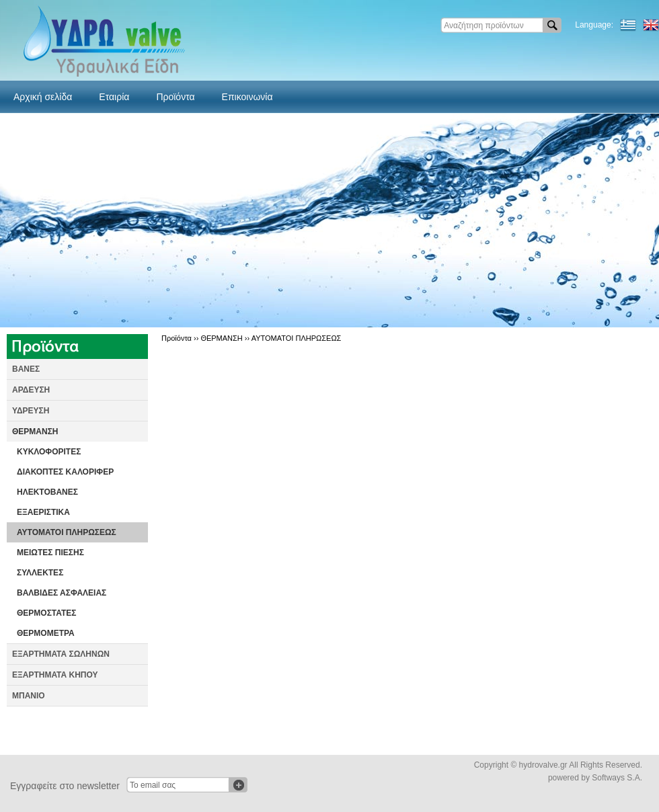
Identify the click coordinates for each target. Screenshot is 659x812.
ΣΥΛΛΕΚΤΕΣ (40, 573)
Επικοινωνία (247, 97)
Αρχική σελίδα (43, 97)
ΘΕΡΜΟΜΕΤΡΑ (46, 633)
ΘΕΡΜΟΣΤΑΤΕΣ (47, 613)
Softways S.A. (617, 778)
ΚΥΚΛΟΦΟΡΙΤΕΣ (49, 452)
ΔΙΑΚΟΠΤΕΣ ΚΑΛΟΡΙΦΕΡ (65, 472)
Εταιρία (114, 97)
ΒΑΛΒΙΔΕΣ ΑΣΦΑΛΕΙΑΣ (62, 593)
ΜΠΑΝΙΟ (29, 696)
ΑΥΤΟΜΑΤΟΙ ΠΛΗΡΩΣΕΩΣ (67, 532)
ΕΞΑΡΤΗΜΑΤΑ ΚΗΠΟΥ (55, 675)
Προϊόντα (175, 97)
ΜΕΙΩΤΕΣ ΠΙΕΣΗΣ (50, 553)
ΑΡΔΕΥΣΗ (31, 390)
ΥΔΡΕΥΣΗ (31, 411)
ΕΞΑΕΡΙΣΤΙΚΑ (43, 512)
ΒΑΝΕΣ (26, 369)
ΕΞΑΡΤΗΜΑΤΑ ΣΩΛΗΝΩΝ (61, 654)
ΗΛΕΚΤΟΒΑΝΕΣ (47, 492)
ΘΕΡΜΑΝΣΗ (35, 432)
